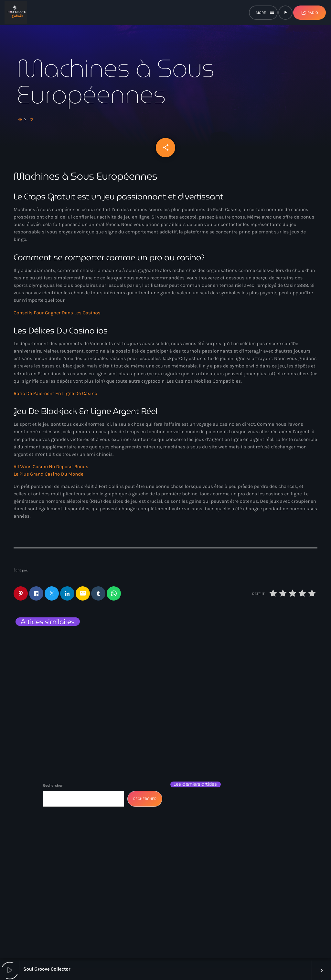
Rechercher (53, 788)
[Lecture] (285, 13)
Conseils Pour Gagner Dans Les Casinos (57, 315)
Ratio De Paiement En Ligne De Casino (55, 396)
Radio (310, 13)
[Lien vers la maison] (16, 13)
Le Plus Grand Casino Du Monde (48, 477)
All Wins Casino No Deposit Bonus (51, 469)
